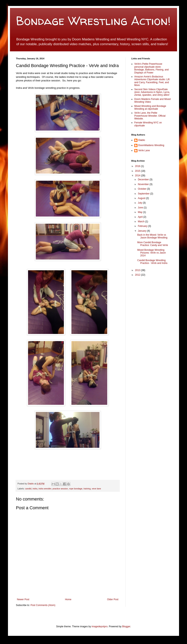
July (140, 203)
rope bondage (76, 489)
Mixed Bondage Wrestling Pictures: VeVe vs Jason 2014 (152, 253)
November (144, 184)
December (144, 180)
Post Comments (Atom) (43, 605)
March (142, 221)
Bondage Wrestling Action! (93, 21)
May (140, 212)
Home (68, 599)
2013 (138, 270)
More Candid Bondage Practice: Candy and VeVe (153, 244)
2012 (138, 275)
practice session (60, 489)
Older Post (113, 599)
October (142, 189)
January (142, 231)
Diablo (31, 484)
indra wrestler (45, 489)
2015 (138, 171)
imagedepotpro (100, 626)
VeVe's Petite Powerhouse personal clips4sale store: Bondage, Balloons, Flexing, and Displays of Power (151, 68)
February (143, 226)
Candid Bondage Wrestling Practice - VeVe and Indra (152, 262)
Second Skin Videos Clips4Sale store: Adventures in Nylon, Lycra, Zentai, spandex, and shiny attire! (152, 92)
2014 (138, 176)
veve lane (96, 489)
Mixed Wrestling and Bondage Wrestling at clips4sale (150, 107)
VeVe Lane (144, 150)
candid (28, 489)
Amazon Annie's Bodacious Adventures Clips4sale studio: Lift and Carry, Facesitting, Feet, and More (152, 81)
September (144, 194)
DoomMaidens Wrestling (151, 145)
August (142, 198)
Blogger (126, 626)
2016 (138, 166)
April (141, 217)
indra (35, 489)
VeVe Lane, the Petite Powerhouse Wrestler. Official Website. (150, 116)
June (141, 208)
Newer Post (23, 599)
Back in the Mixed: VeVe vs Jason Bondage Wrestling (152, 236)
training (87, 489)
